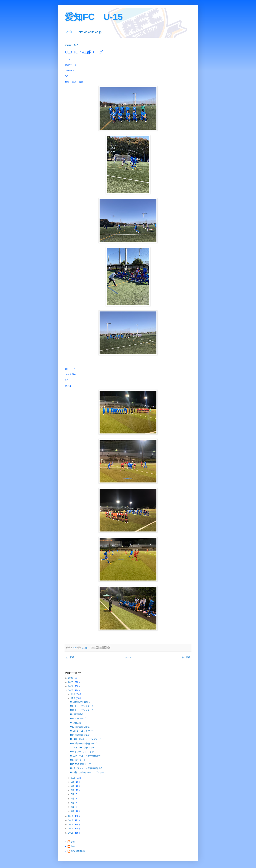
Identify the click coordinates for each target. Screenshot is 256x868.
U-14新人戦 (76, 723)
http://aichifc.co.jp (90, 32)
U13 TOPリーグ (78, 718)
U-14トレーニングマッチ (82, 731)
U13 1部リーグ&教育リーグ (83, 744)
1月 (73, 811)
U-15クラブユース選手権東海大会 (86, 756)
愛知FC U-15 (94, 17)
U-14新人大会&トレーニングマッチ (87, 772)
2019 (71, 816)
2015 (71, 833)
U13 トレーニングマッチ (82, 706)
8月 (73, 786)
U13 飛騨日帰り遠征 (80, 727)
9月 (73, 782)
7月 (73, 790)
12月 (73, 694)
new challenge (78, 851)
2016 (71, 829)
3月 (73, 803)
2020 (71, 690)
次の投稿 (70, 657)
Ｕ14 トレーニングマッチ (82, 748)
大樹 (73, 842)
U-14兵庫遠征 (77, 714)
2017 (71, 824)
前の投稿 (186, 657)
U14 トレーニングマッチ (82, 710)
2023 (71, 678)
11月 (73, 698)
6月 (73, 794)
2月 (73, 807)
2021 (71, 686)
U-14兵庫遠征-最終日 (80, 702)
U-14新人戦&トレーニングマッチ (86, 739)
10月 (73, 778)
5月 (73, 799)
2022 (71, 682)
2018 (71, 820)
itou (73, 846)
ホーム (128, 657)
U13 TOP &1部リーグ (80, 764)
